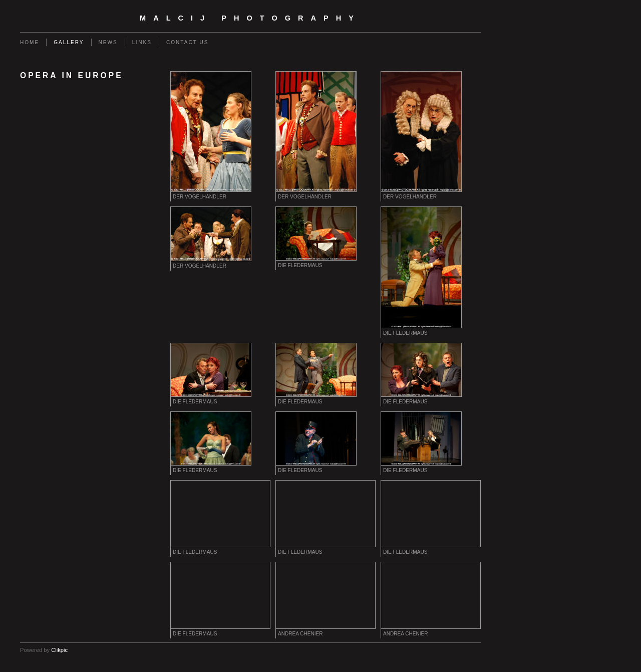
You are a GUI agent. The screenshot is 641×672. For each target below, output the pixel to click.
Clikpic (59, 650)
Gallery (69, 42)
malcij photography (250, 18)
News (108, 42)
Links (142, 42)
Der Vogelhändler (200, 197)
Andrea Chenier (300, 634)
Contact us (188, 42)
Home (30, 42)
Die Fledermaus (300, 265)
